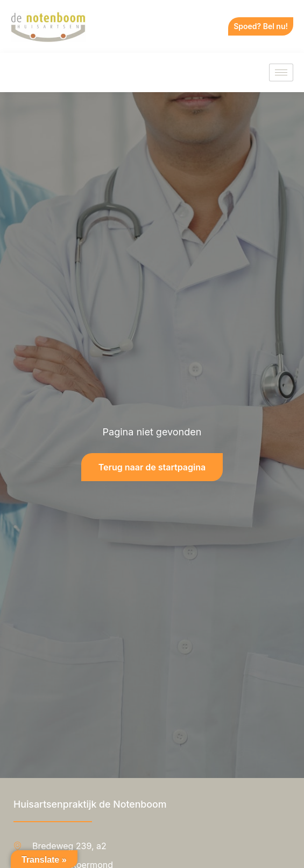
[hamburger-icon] (281, 72)
